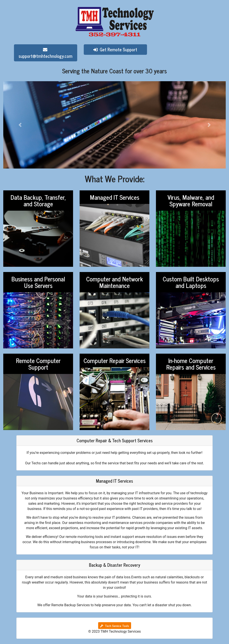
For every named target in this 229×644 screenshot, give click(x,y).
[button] (20, 125)
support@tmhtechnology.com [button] (45, 54)
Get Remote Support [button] (115, 49)
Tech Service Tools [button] (115, 626)
